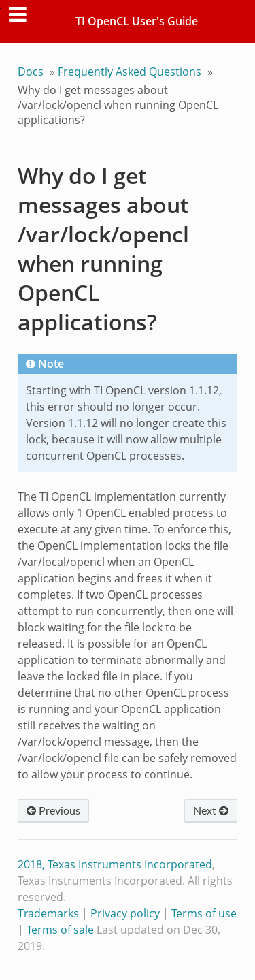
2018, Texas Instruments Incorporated (115, 864)
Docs (31, 72)
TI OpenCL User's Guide (137, 21)
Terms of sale (60, 930)
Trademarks (48, 913)
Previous (53, 810)
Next (211, 810)
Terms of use (204, 913)
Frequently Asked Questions (130, 72)
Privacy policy (125, 913)
